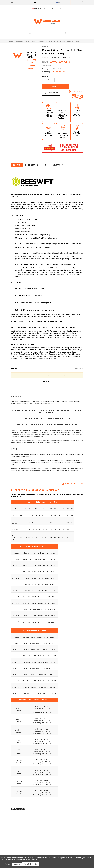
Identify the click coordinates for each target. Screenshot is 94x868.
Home (11, 41)
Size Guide (47, 165)
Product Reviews (60, 165)
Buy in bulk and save (59, 72)
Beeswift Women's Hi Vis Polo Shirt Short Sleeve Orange (63, 41)
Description (17, 165)
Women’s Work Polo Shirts (38, 41)
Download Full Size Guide (73, 484)
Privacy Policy (34, 860)
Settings (7, 865)
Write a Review (66, 57)
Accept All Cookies (32, 865)
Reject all (18, 865)
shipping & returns (32, 165)
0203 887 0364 (31, 62)
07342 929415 (31, 68)
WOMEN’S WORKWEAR (22, 41)
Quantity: (45, 76)
